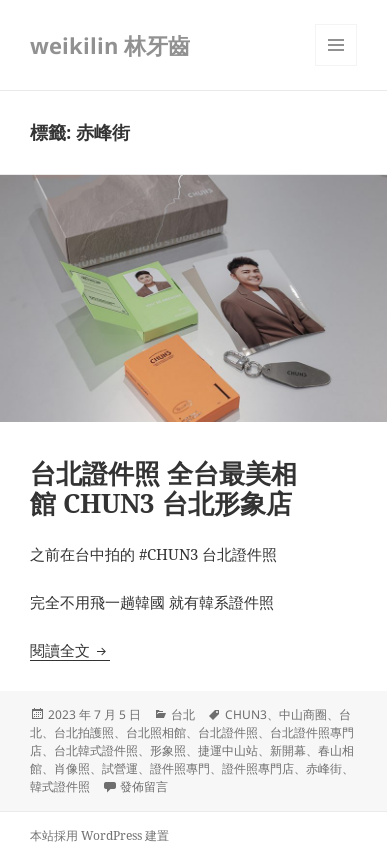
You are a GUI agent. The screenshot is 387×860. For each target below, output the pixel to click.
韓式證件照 (60, 786)
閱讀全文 (70, 650)
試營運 (120, 768)
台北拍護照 (84, 732)
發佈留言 (144, 786)
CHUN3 (246, 714)
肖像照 (72, 768)
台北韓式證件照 (96, 750)
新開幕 (288, 750)
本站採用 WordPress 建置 (99, 835)
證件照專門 (180, 768)
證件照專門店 (258, 768)
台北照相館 (156, 732)
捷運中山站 (228, 750)
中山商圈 (303, 714)
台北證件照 (228, 732)
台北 (183, 714)
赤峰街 (324, 768)
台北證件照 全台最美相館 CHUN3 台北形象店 (163, 488)
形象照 (168, 750)
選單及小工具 (336, 65)
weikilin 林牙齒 (110, 45)
